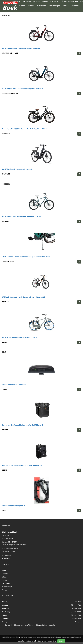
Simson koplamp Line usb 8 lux (14, 385)
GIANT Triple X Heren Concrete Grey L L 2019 (19, 337)
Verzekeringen (54, 6)
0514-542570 (13, 542)
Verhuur (66, 6)
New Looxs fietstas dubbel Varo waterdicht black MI (22, 425)
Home (4, 570)
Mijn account (68, 1)
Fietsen (31, 6)
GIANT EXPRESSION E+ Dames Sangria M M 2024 (21, 48)
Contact (75, 6)
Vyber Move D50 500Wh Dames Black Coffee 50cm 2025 (24, 129)
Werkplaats (41, 6)
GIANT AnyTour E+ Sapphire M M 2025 (17, 169)
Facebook (6, 555)
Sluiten (61, 641)
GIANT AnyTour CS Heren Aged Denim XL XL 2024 (21, 217)
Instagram (7, 558)
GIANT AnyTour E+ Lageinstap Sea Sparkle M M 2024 (22, 89)
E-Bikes (22, 6)
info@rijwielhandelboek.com (16, 545)
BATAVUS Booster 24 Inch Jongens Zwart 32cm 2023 (23, 297)
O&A (4, 352)
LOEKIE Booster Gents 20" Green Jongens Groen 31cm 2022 (26, 257)
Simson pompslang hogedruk (13, 506)
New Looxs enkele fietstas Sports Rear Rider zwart (22, 465)
